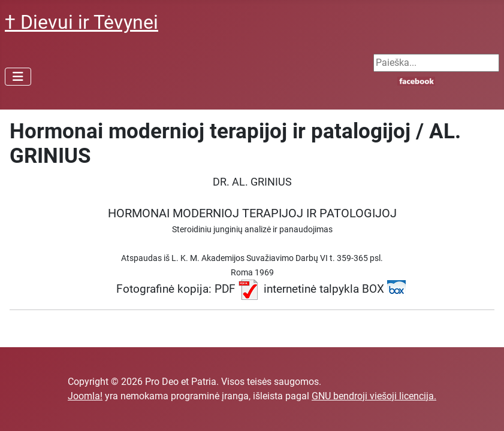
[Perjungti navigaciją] (18, 77)
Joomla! (85, 396)
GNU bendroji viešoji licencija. (374, 396)
